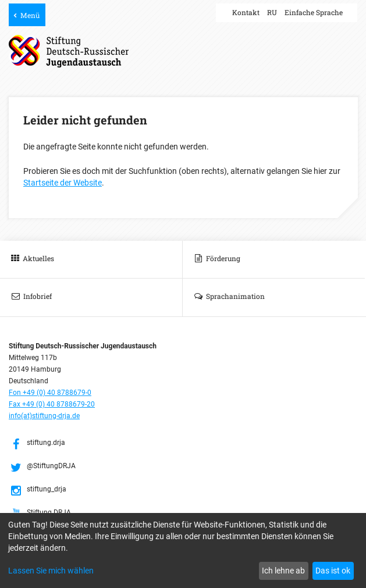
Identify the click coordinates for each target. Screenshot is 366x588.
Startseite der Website (63, 183)
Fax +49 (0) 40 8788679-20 (52, 404)
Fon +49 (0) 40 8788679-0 (50, 393)
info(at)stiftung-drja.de (44, 416)
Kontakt (246, 12)
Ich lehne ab (283, 571)
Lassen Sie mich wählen (51, 571)
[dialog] (183, 550)
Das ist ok (333, 571)
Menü (30, 15)
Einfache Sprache (314, 12)
